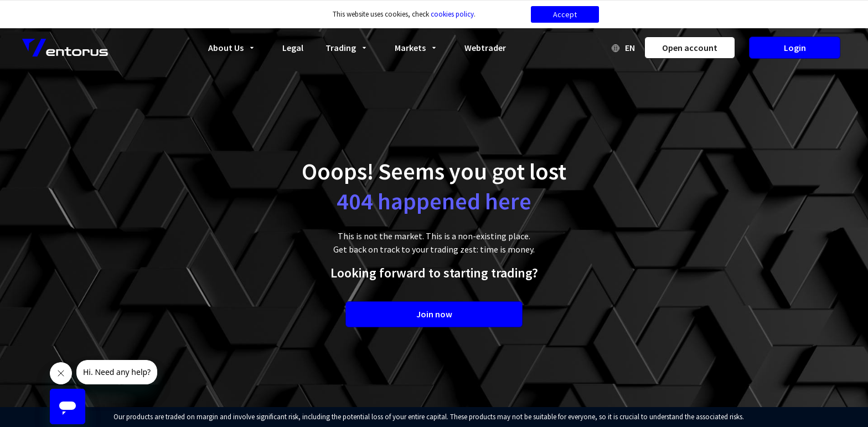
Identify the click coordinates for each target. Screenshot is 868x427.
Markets (418, 48)
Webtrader (485, 48)
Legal (293, 48)
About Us (234, 48)
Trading (349, 48)
